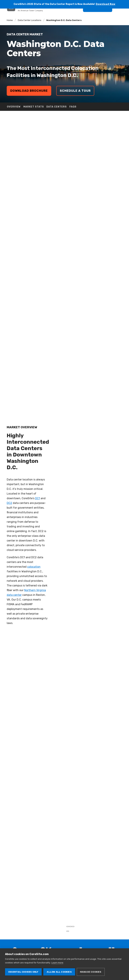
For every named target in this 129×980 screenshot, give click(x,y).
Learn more (57, 963)
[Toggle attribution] (68, 916)
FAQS (73, 107)
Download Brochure (29, 91)
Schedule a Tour (75, 91)
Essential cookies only (23, 972)
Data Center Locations (30, 20)
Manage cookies (91, 972)
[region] (98, 514)
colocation (34, 559)
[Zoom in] (68, 911)
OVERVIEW (14, 107)
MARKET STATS (34, 107)
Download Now (106, 4)
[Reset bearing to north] (73, 911)
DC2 (9, 495)
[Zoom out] (70, 911)
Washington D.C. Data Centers (64, 20)
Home (10, 20)
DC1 (38, 490)
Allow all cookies (59, 972)
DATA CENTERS (57, 107)
